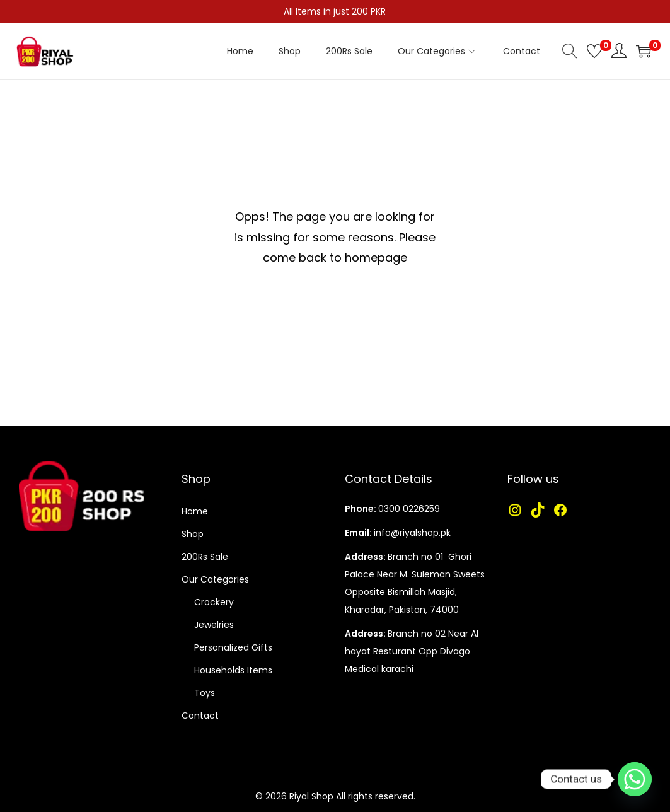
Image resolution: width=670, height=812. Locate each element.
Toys (205, 693)
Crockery (214, 602)
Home (195, 511)
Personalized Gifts (233, 647)
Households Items (233, 670)
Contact (200, 716)
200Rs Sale (205, 557)
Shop (193, 534)
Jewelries (214, 625)
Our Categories (215, 579)
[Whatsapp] (635, 779)
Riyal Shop (311, 796)
